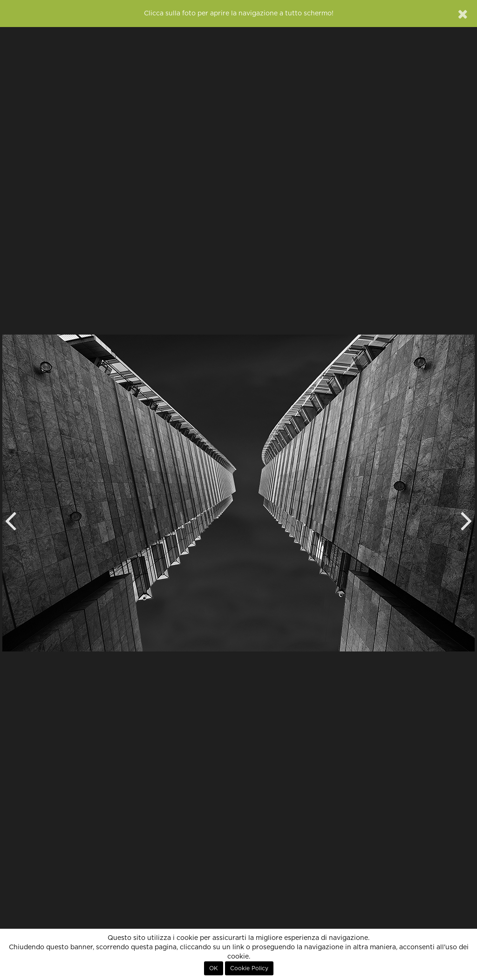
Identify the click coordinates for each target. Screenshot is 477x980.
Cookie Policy (249, 968)
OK (214, 968)
